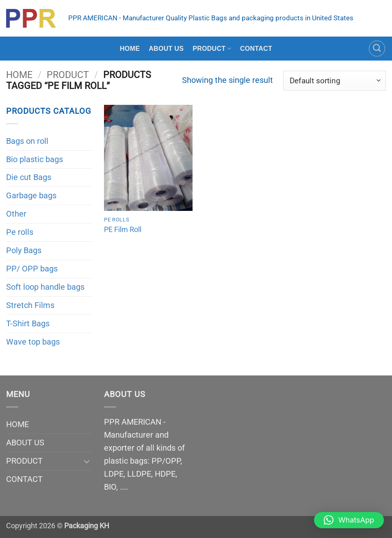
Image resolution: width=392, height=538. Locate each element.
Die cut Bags (29, 177)
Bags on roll (27, 141)
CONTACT (256, 49)
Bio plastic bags (35, 159)
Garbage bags (31, 195)
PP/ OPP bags (32, 269)
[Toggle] (87, 461)
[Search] (377, 49)
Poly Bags (24, 250)
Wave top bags (33, 342)
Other (16, 214)
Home (19, 75)
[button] (349, 520)
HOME (130, 49)
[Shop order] (335, 81)
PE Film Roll (123, 229)
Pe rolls (20, 232)
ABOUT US (166, 49)
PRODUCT (212, 49)
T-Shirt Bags (28, 323)
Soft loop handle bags (45, 287)
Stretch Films (30, 305)
